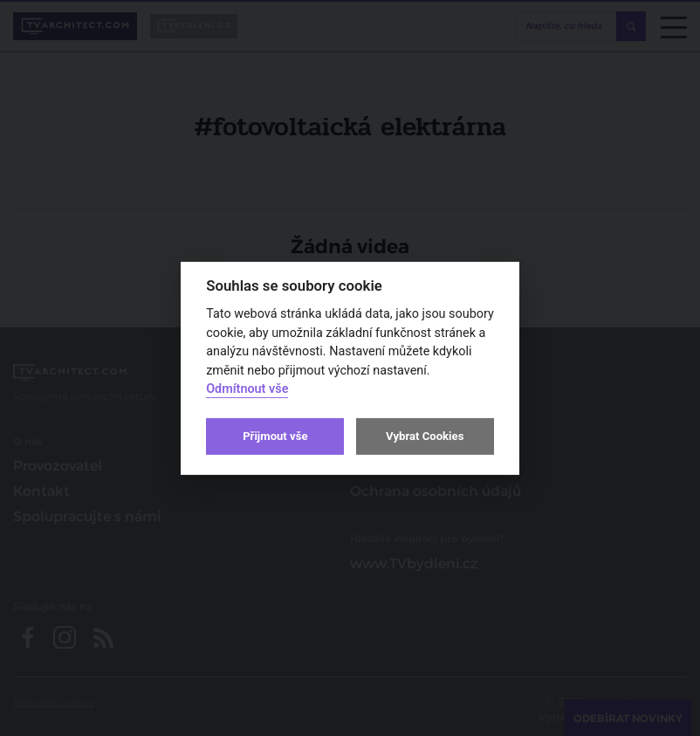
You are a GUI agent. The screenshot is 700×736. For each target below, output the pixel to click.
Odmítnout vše (247, 389)
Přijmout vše (275, 436)
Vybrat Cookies (425, 436)
